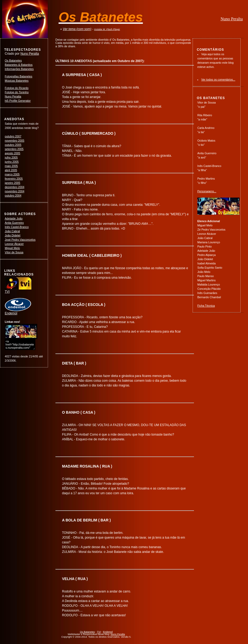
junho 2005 (12, 162)
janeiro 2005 (13, 183)
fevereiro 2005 (14, 179)
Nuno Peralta (232, 19)
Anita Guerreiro (14, 223)
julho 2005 (11, 157)
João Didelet (13, 235)
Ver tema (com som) (77, 29)
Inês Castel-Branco (17, 227)
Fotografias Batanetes (18, 76)
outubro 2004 (13, 195)
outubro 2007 (13, 136)
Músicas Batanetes (17, 81)
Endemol (18, 312)
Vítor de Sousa (14, 252)
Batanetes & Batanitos (19, 65)
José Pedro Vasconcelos (20, 240)
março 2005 (12, 174)
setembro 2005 (14, 149)
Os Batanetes (13, 60)
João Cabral (12, 231)
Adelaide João (14, 218)
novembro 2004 (15, 191)
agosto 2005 (13, 153)
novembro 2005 (15, 141)
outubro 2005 (13, 145)
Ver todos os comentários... (218, 80)
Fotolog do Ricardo (17, 88)
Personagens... (207, 191)
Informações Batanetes (19, 69)
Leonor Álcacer (14, 244)
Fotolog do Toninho (17, 92)
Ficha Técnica (206, 306)
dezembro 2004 (15, 187)
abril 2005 (11, 170)
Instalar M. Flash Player (107, 29)
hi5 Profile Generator (18, 101)
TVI (18, 290)
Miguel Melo (12, 248)
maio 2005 (11, 166)
